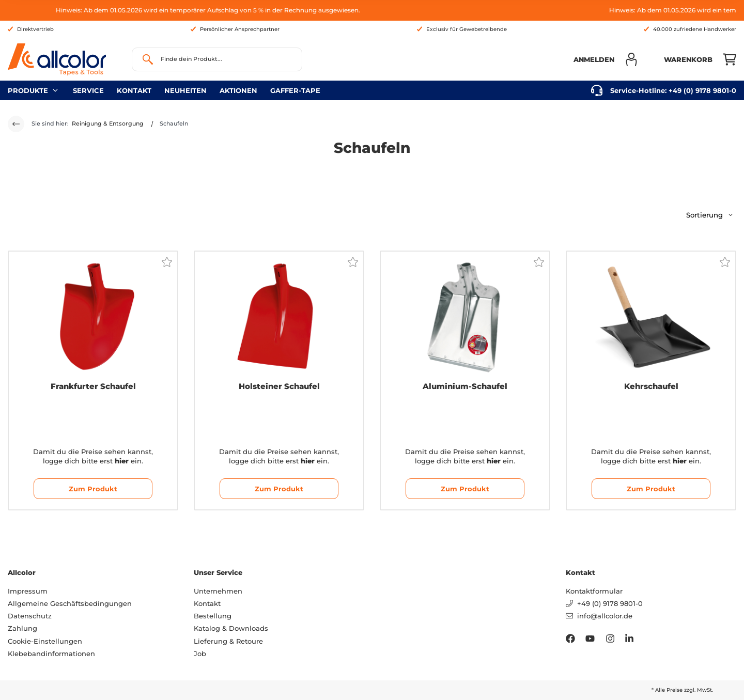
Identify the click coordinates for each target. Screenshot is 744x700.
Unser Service (218, 572)
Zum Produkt (93, 489)
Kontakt (134, 90)
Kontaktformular (594, 591)
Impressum (28, 591)
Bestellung (213, 616)
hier (122, 461)
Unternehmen (218, 591)
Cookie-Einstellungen (45, 641)
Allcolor (22, 572)
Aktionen (238, 90)
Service (88, 90)
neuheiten (185, 90)
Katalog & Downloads (231, 628)
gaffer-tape (295, 90)
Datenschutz (30, 616)
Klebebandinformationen (51, 654)
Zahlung (22, 628)
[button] (606, 59)
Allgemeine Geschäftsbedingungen (70, 603)
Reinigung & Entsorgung (108, 123)
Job (200, 654)
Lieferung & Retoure (228, 641)
